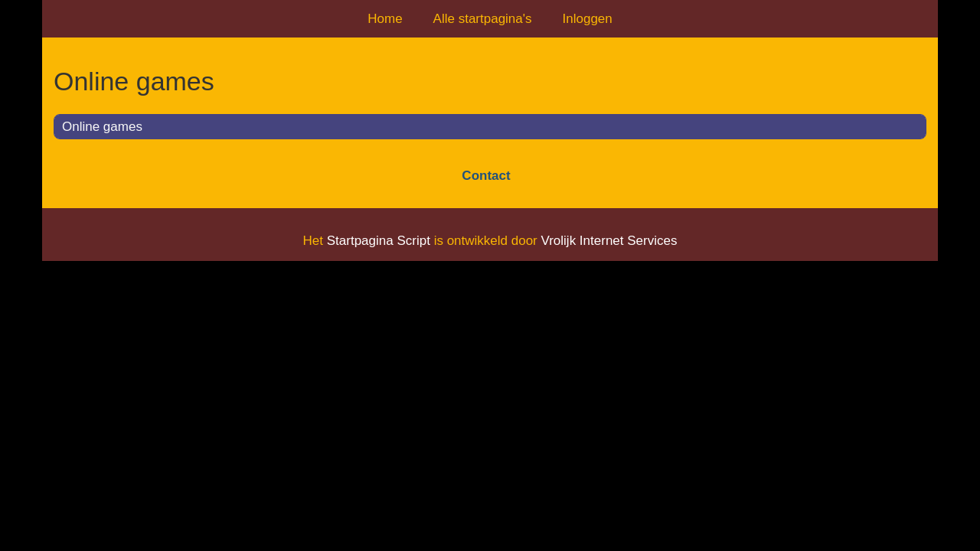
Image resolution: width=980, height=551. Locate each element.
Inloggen (588, 19)
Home (385, 19)
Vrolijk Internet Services (609, 241)
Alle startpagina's (483, 19)
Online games (102, 127)
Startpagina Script (379, 241)
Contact (486, 176)
